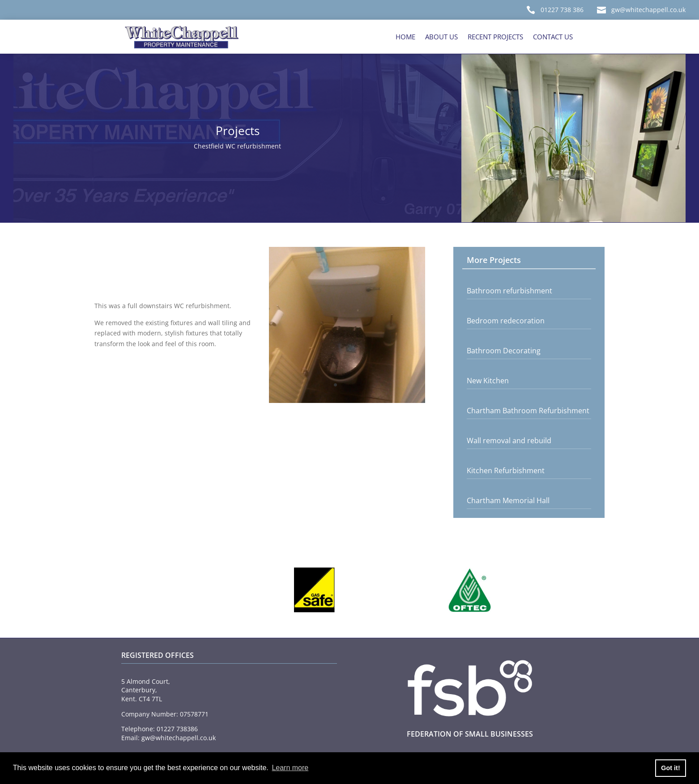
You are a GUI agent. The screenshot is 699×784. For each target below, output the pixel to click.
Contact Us (553, 37)
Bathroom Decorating (504, 351)
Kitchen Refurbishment (506, 470)
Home (405, 37)
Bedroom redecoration (506, 321)
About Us (441, 37)
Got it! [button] (670, 768)
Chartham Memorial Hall (508, 500)
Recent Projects (495, 37)
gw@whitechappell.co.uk (648, 10)
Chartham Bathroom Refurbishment (528, 411)
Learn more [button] (290, 768)
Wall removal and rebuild (509, 441)
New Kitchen (488, 381)
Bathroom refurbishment (509, 291)
